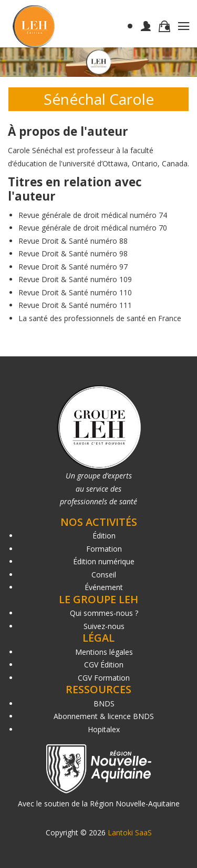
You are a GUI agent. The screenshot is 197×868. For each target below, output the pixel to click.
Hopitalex (104, 729)
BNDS (104, 704)
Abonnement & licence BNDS (104, 716)
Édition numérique (104, 561)
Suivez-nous (104, 626)
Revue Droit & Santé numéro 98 (73, 253)
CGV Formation (104, 678)
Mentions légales (104, 652)
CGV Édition (104, 665)
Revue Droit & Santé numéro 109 (75, 279)
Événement (104, 587)
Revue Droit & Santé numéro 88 (73, 241)
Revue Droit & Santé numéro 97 (73, 267)
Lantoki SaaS (130, 832)
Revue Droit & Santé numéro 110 (75, 292)
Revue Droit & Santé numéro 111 (75, 305)
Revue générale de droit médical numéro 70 (93, 228)
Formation (104, 549)
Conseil (104, 575)
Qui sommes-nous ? (104, 613)
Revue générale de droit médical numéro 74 (93, 215)
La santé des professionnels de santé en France (100, 318)
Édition (104, 536)
